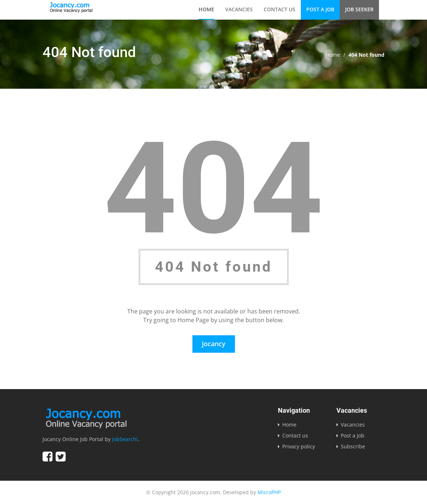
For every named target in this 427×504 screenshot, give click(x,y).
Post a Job (320, 9)
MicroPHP (269, 492)
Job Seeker (359, 9)
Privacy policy (299, 446)
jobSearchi (125, 439)
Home (206, 9)
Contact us (280, 9)
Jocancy (214, 344)
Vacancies (239, 9)
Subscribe (353, 446)
